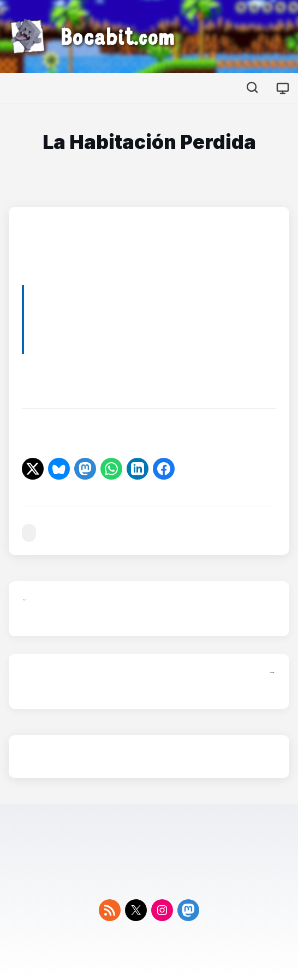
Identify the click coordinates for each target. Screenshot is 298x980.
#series (29, 533)
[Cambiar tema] (283, 88)
